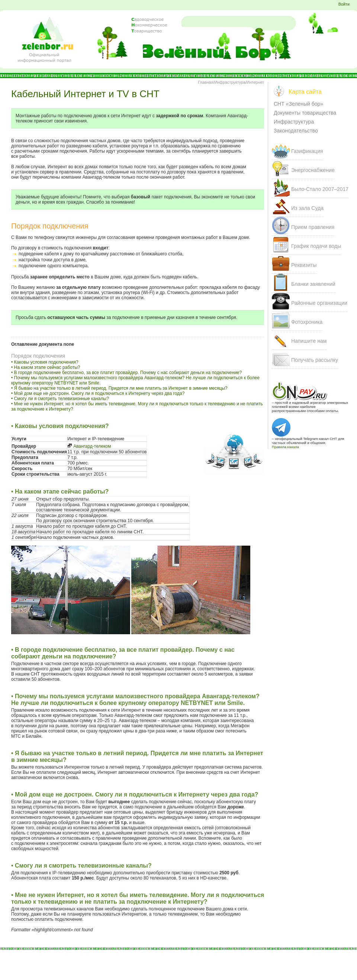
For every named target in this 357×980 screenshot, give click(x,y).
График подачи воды (316, 246)
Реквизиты (304, 265)
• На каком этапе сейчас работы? (46, 367)
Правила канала (285, 447)
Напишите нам (309, 341)
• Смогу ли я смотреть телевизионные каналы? (60, 399)
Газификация (307, 151)
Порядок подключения (38, 356)
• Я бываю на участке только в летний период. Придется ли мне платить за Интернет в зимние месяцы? (119, 388)
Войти (344, 4)
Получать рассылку (315, 360)
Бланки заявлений (313, 284)
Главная (205, 82)
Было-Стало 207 (320, 189)
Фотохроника (307, 322)
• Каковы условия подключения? (45, 362)
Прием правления (313, 227)
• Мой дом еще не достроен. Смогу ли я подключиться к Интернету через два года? (98, 393)
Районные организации (319, 303)
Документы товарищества (305, 113)
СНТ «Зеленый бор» (298, 104)
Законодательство (296, 131)
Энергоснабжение (313, 170)
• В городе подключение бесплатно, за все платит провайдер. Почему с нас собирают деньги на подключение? (126, 373)
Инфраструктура (230, 82)
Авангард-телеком (89, 446)
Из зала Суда (307, 208)
